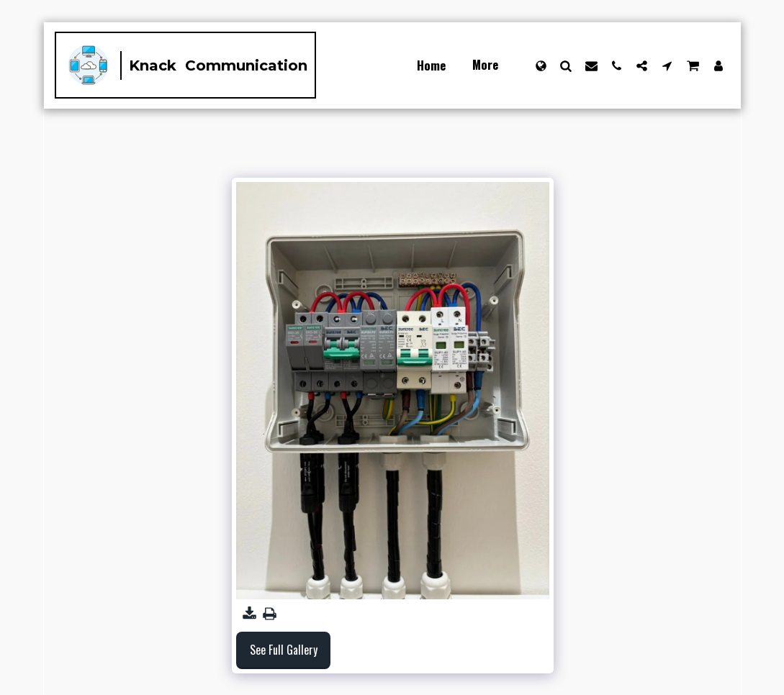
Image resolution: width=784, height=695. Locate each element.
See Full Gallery (284, 650)
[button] (566, 65)
